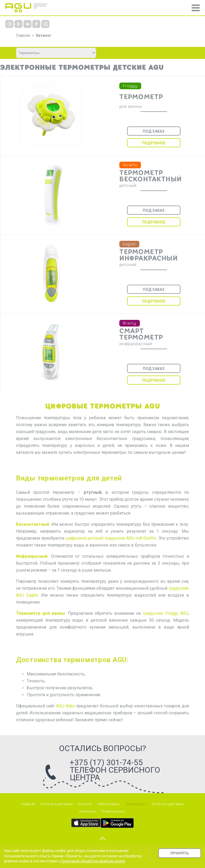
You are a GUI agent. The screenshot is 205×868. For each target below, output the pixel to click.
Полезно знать (113, 811)
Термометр (141, 97)
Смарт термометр (141, 334)
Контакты (88, 811)
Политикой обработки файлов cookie (93, 861)
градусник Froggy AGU (165, 613)
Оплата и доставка (56, 804)
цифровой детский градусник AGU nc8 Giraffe (111, 538)
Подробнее (154, 143)
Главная (28, 804)
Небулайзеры (109, 804)
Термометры (136, 804)
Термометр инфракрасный (148, 255)
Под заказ (154, 131)
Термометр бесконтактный (151, 176)
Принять (180, 853)
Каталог (44, 35)
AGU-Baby (66, 706)
